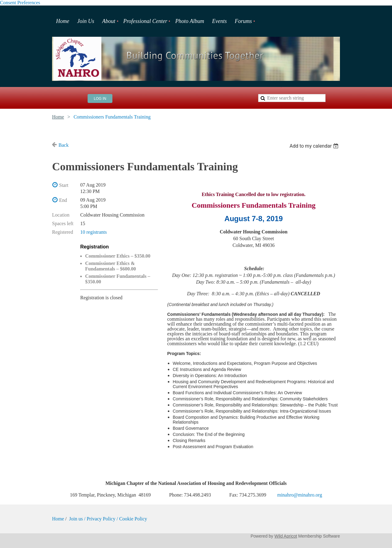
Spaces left (63, 223)
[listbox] (315, 146)
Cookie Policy (133, 519)
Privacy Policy (101, 519)
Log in (100, 99)
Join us (77, 519)
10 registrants (94, 232)
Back (64, 145)
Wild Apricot (286, 536)
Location (61, 215)
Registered (62, 232)
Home (58, 117)
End (63, 200)
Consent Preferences (20, 3)
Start (64, 185)
